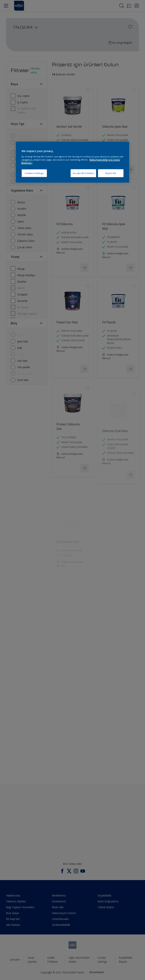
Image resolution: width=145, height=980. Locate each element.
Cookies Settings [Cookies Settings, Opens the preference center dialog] (34, 173)
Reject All (111, 173)
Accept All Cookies (83, 173)
